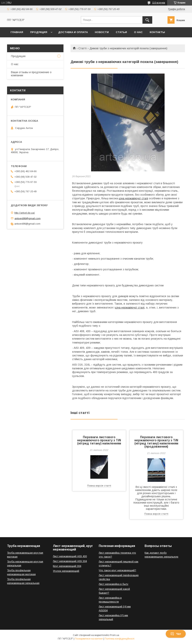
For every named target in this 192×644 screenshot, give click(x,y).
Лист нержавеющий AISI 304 (70, 561)
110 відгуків (159, 3)
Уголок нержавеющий (66, 571)
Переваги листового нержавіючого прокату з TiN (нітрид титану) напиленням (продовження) (156, 442)
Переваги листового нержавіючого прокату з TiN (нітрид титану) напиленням (99, 440)
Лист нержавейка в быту (114, 584)
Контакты (157, 32)
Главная (17, 32)
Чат (176, 634)
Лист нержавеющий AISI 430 (70, 556)
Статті (82, 48)
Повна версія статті (99, 486)
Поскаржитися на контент (89, 639)
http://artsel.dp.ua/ (25, 213)
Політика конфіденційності (120, 639)
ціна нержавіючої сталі (133, 198)
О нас (138, 32)
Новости (102, 32)
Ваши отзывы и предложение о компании (31, 74)
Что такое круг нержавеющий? (117, 570)
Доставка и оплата (73, 32)
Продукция (39, 32)
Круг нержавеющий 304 (67, 566)
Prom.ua (115, 635)
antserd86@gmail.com (28, 218)
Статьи (121, 32)
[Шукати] (147, 20)
